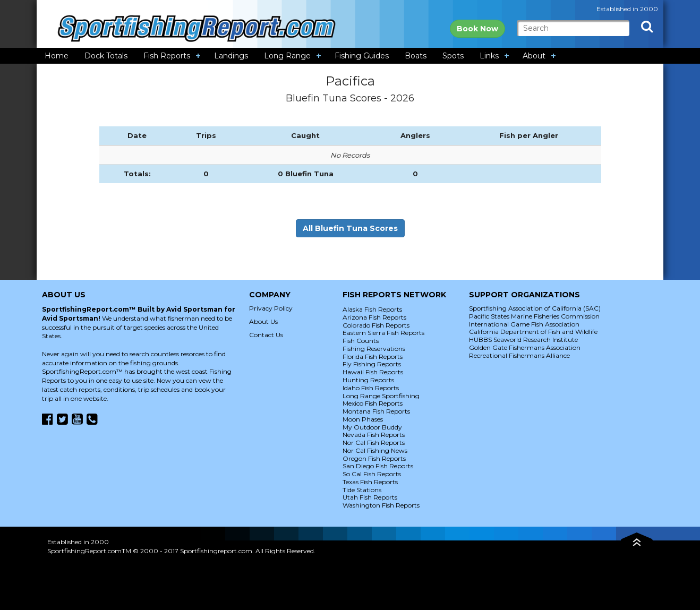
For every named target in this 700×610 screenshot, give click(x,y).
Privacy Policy (271, 308)
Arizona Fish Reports (374, 317)
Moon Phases (363, 419)
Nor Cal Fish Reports (374, 443)
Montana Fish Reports (376, 411)
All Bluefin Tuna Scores (350, 228)
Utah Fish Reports (370, 497)
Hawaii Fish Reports (373, 372)
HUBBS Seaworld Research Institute (523, 340)
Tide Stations (362, 490)
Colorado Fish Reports (376, 325)
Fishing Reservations (374, 349)
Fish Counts (361, 341)
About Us (263, 321)
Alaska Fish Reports (372, 309)
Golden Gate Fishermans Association (525, 347)
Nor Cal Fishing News (375, 450)
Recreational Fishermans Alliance (519, 355)
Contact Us (266, 335)
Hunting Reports (368, 380)
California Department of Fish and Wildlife (533, 332)
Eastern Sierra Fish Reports (383, 333)
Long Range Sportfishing (381, 396)
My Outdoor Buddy (372, 427)
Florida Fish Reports (373, 356)
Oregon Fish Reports (374, 458)
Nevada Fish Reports (374, 435)
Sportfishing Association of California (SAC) (535, 308)
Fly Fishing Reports (372, 364)
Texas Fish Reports (370, 482)
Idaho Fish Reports (371, 388)
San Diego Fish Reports (378, 466)
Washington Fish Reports (381, 505)
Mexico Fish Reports (373, 403)
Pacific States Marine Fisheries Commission (534, 316)
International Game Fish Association (524, 324)
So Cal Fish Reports (372, 474)
